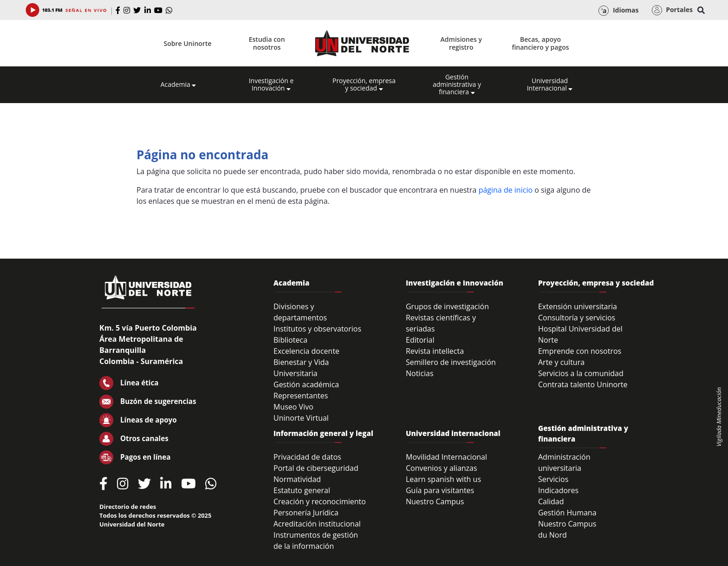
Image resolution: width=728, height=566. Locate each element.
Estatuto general (302, 490)
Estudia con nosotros (267, 43)
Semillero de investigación (451, 362)
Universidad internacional (453, 433)
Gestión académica (306, 384)
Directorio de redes (128, 507)
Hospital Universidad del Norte (580, 334)
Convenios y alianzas (442, 468)
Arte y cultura (561, 362)
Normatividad (297, 479)
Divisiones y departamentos (300, 312)
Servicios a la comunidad (581, 373)
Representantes (301, 396)
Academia (179, 85)
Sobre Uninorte (188, 43)
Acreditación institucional (317, 524)
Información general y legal (323, 433)
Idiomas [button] (618, 11)
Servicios (553, 479)
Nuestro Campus (435, 501)
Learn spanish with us (443, 479)
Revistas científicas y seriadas (441, 323)
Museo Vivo (293, 407)
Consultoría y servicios (577, 318)
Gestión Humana (567, 513)
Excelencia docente (306, 351)
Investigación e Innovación (271, 85)
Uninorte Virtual (301, 418)
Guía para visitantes (440, 490)
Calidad (551, 501)
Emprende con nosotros (580, 351)
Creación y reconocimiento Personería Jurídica (320, 507)
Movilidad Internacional (446, 457)
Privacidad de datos (307, 457)
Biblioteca (290, 340)
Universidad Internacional (550, 85)
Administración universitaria (564, 462)
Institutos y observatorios (317, 329)
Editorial (420, 340)
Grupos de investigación (447, 306)
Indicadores (558, 490)
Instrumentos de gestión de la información (316, 540)
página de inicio (506, 190)
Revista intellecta (435, 351)
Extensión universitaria (578, 306)
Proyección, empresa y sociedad (364, 85)
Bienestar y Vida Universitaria (301, 368)
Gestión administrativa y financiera (457, 85)
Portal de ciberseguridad (316, 468)
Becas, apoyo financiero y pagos (540, 43)
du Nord (552, 535)
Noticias (420, 373)
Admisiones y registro (461, 43)
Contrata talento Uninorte (583, 384)
